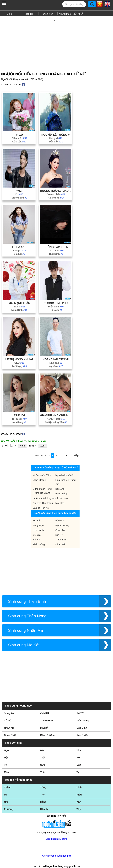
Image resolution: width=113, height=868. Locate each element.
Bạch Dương (62, 520)
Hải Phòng (56, 192)
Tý (5, 759)
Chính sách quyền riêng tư (56, 850)
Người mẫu (65, 14)
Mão (6, 766)
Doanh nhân (56, 189)
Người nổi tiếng (9, 74)
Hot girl (29, 14)
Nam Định (19, 304)
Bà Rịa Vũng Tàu (56, 417)
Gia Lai (19, 248)
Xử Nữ (36, 534)
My (6, 789)
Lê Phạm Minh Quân (44, 493)
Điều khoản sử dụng (56, 833)
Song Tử (60, 524)
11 (66, 450)
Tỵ (78, 766)
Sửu (43, 759)
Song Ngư (38, 520)
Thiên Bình (61, 534)
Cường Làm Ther (56, 241)
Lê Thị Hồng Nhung (19, 354)
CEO (19, 357)
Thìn (43, 766)
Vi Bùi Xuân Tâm (42, 469)
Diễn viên (48, 14)
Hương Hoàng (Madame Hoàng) (56, 185)
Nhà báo (56, 357)
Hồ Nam (56, 304)
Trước (36, 450)
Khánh (44, 803)
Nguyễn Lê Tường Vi (56, 129)
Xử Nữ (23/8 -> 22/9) (32, 74)
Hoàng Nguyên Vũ (56, 354)
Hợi (78, 752)
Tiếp (76, 450)
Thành (8, 782)
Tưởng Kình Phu (56, 297)
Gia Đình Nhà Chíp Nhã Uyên (56, 410)
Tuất (43, 752)
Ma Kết (37, 515)
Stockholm (19, 192)
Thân (79, 745)
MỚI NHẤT (79, 14)
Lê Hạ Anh (19, 241)
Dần (79, 759)
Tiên (43, 789)
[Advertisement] (56, 40)
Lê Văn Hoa (62, 493)
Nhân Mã (60, 539)
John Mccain (40, 474)
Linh (79, 782)
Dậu (6, 752)
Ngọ (6, 745)
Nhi (6, 796)
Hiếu (79, 789)
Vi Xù (19, 129)
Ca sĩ (10, 14)
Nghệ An (56, 361)
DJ (19, 189)
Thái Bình (56, 248)
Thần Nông (39, 539)
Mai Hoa (60, 497)
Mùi (42, 745)
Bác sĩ (19, 301)
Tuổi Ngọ (19, 361)
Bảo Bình (60, 515)
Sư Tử (59, 529)
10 (61, 450)
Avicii (19, 185)
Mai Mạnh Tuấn (19, 297)
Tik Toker (56, 245)
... (70, 450)
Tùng (43, 782)
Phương (9, 803)
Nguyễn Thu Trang (43, 497)
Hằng (43, 796)
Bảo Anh (60, 483)
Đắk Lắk (19, 136)
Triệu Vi (19, 410)
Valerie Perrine (41, 502)
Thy (79, 803)
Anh (79, 796)
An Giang (19, 417)
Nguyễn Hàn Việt (65, 469)
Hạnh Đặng (62, 488)
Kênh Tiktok (56, 413)
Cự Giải (37, 529)
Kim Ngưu (38, 524)
